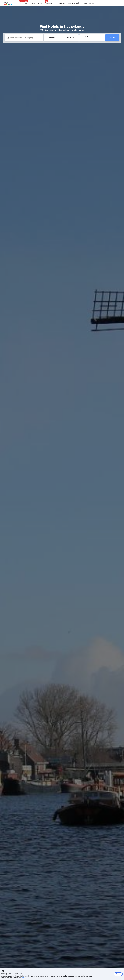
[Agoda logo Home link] (8, 3)
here (24, 978)
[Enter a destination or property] (26, 38)
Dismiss (118, 974)
